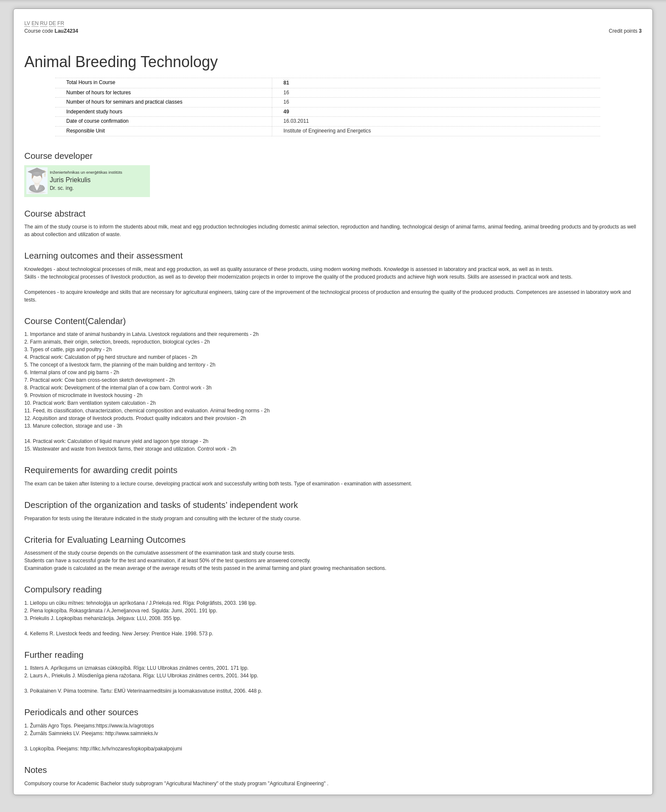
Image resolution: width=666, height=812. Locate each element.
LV (27, 23)
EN (35, 23)
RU (44, 23)
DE (52, 23)
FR (61, 23)
